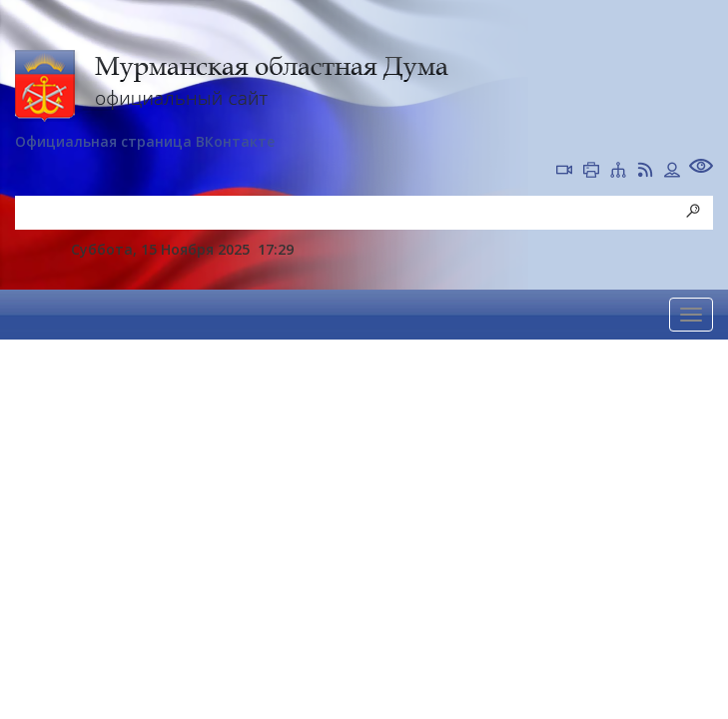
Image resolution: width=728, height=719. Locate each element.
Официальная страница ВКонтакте (145, 141)
